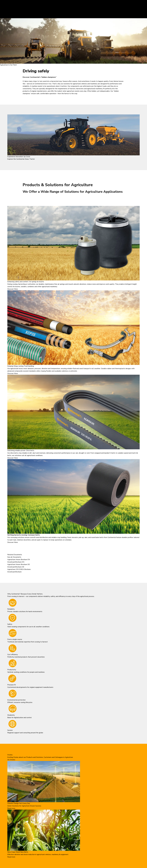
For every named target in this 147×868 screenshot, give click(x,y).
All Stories (11, 760)
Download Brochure (14, 572)
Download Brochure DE (16, 567)
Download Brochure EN (16, 562)
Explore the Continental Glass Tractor (21, 159)
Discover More (13, 289)
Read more (11, 808)
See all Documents (14, 557)
